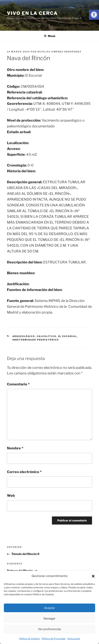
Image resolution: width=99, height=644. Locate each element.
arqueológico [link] (24, 336)
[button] (93, 576)
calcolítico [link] (47, 336)
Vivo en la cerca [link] (32, 13)
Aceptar (50, 608)
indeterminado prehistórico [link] (36, 340)
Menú (49, 36)
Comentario (18, 384)
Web (11, 496)
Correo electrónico (24, 472)
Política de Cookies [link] (29, 639)
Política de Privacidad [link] (54, 639)
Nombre (15, 448)
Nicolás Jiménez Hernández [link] (59, 52)
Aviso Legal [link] (74, 639)
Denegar (49, 619)
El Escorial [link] (68, 336)
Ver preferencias (49, 629)
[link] (94, 15)
